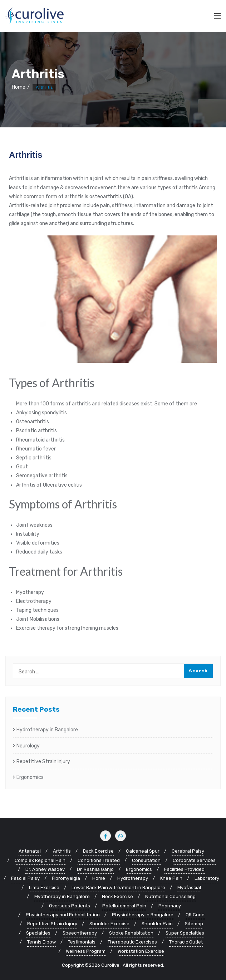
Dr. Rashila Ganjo (95, 869)
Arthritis (62, 851)
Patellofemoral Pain (124, 906)
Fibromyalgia (66, 878)
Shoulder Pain (157, 924)
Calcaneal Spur (143, 851)
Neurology (28, 746)
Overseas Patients (70, 906)
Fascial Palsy (25, 878)
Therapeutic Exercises (132, 942)
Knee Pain (171, 878)
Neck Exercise (117, 896)
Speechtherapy (80, 933)
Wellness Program (86, 951)
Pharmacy (170, 906)
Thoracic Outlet (186, 942)
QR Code (195, 915)
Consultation (146, 860)
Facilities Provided (184, 869)
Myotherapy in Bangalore (62, 896)
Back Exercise (98, 851)
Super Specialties (185, 933)
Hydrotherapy (133, 878)
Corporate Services (194, 860)
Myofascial (189, 888)
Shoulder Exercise (109, 924)
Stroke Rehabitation (131, 933)
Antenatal (30, 851)
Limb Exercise (44, 888)
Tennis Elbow (41, 942)
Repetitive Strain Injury (43, 762)
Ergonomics (30, 777)
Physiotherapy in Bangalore (143, 915)
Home (19, 87)
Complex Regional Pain (40, 860)
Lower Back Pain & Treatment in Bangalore (118, 888)
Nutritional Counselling (170, 896)
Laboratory (207, 878)
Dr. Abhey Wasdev (45, 869)
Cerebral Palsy (188, 851)
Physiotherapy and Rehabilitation (63, 915)
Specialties (38, 933)
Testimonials (82, 942)
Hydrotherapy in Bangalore (47, 730)
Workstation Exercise (141, 951)
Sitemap (194, 924)
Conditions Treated (99, 860)
